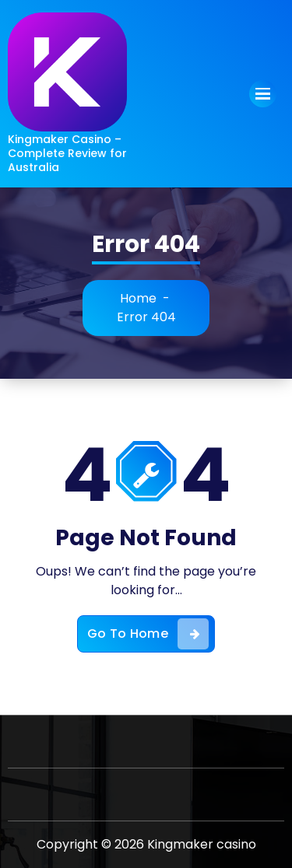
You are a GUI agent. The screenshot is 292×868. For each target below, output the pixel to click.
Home (138, 298)
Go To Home (148, 634)
